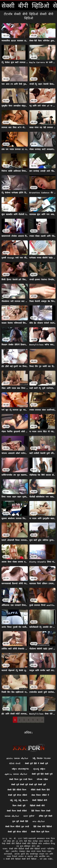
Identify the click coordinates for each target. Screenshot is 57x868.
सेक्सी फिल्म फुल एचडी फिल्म (21, 779)
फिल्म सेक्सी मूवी (19, 806)
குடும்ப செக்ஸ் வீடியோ (17, 758)
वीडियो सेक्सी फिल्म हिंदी (40, 790)
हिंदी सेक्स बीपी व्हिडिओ (43, 827)
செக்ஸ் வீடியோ (12, 816)
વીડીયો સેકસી (15, 763)
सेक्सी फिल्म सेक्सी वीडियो (17, 811)
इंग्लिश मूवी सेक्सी (46, 816)
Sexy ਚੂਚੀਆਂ (29, 816)
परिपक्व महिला (42, 779)
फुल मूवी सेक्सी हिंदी (20, 821)
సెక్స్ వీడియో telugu (42, 758)
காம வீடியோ (39, 821)
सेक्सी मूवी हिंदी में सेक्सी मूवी (36, 763)
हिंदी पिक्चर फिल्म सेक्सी (41, 811)
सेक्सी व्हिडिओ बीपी (40, 800)
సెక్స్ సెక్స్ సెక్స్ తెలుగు (19, 800)
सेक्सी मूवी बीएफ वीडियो (17, 795)
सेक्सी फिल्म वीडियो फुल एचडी (17, 827)
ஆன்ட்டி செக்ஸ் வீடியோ (16, 774)
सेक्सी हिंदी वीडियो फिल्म (17, 790)
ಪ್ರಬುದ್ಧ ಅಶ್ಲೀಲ (39, 769)
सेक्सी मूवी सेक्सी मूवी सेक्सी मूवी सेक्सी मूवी (29, 785)
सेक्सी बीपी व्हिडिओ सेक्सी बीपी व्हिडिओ (22, 859)
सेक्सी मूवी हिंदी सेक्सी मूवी (42, 774)
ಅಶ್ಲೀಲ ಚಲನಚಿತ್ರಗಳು (20, 769)
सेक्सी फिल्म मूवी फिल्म (40, 832)
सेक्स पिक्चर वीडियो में (40, 795)
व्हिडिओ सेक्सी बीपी (37, 806)
